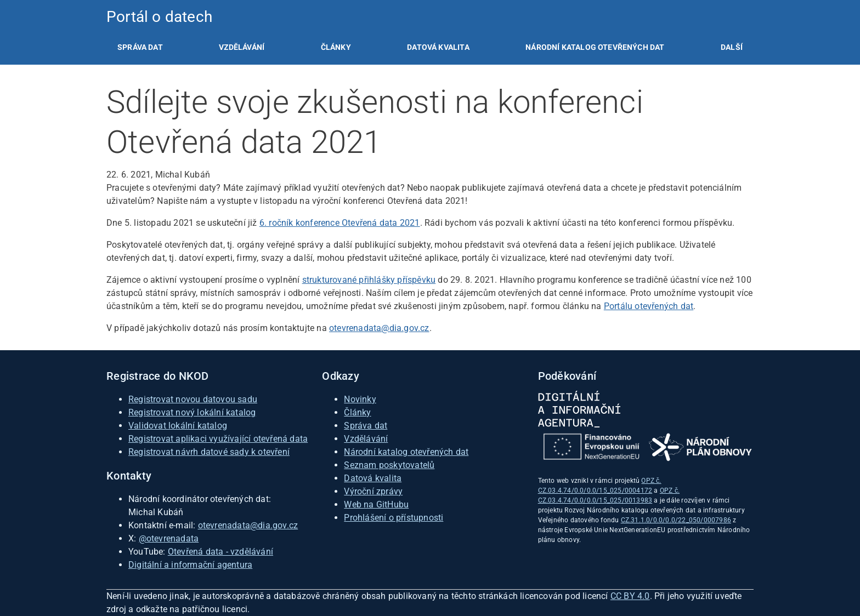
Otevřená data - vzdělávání (220, 552)
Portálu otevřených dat (649, 306)
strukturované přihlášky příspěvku (369, 280)
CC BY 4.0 (630, 596)
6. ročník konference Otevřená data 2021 (340, 223)
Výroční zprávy (373, 491)
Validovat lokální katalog (178, 426)
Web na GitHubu (376, 504)
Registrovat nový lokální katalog (192, 412)
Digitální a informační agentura (190, 565)
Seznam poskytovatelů (389, 465)
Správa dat (140, 47)
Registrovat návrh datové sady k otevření (209, 452)
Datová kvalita (438, 47)
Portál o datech (159, 17)
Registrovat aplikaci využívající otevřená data (218, 439)
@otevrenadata (169, 538)
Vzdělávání (242, 47)
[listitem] (140, 47)
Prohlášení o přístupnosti (394, 518)
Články (336, 47)
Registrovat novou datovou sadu (193, 399)
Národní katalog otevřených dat (406, 452)
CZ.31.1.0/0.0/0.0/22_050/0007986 (676, 520)
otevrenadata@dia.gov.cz (379, 328)
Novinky (360, 399)
